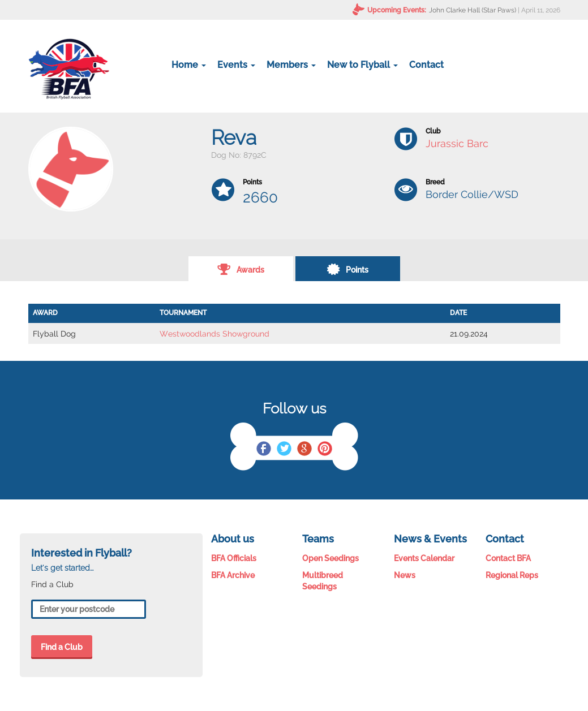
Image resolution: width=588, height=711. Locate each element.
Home (189, 65)
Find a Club (62, 647)
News (405, 575)
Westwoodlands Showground (214, 334)
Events (236, 65)
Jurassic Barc (457, 143)
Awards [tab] (241, 269)
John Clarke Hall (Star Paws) (473, 10)
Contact (426, 65)
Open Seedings (331, 558)
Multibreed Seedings (323, 581)
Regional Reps (512, 575)
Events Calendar (424, 558)
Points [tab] (347, 269)
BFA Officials (234, 558)
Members (291, 65)
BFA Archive (233, 575)
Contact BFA (508, 558)
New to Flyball (362, 65)
